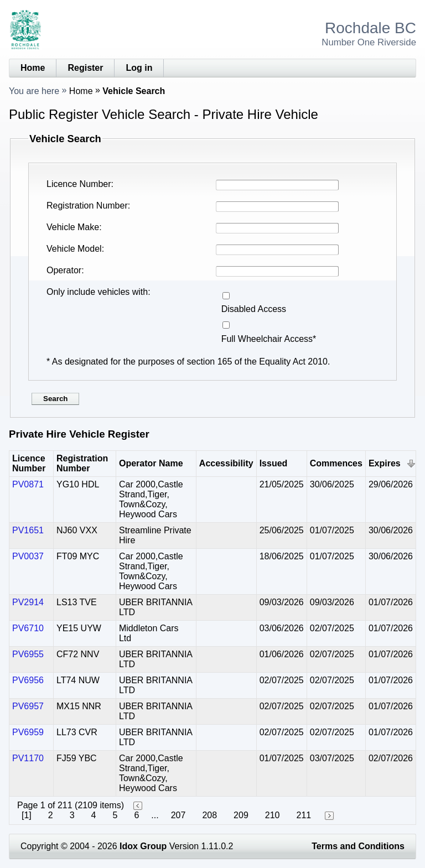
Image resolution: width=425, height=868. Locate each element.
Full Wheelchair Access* (269, 339)
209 (241, 815)
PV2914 (28, 602)
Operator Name (151, 463)
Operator (64, 270)
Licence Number (79, 184)
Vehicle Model (74, 249)
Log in (139, 68)
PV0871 (28, 484)
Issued (274, 463)
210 (273, 815)
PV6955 (28, 654)
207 (178, 815)
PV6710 (28, 628)
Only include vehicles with (97, 292)
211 (304, 815)
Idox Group (143, 846)
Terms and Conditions (358, 846)
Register (85, 68)
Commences (336, 463)
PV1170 (28, 758)
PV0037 (28, 556)
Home (33, 68)
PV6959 (28, 732)
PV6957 (28, 706)
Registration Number (87, 206)
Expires (385, 463)
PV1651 (28, 530)
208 (209, 815)
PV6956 (28, 680)
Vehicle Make (73, 227)
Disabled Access (254, 309)
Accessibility (226, 463)
